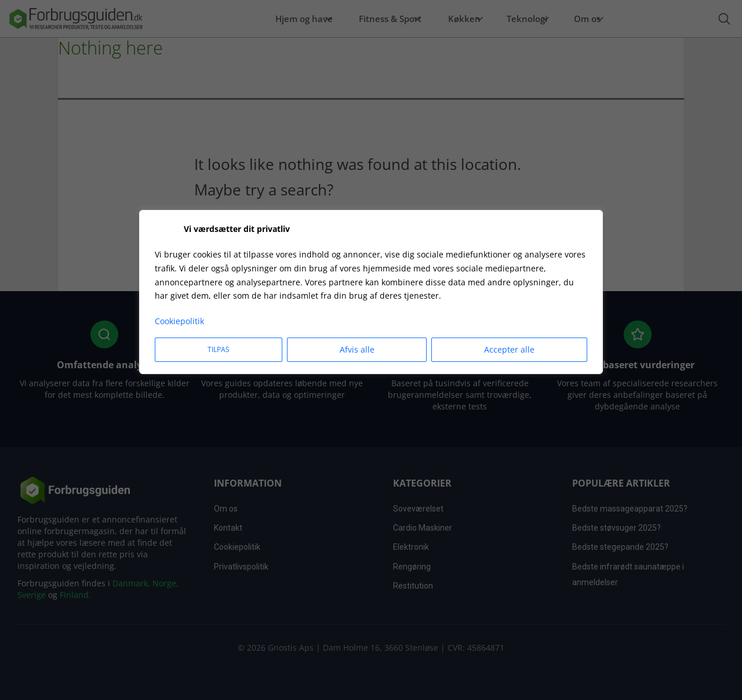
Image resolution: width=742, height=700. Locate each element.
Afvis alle (357, 349)
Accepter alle (509, 349)
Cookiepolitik (179, 321)
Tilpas (219, 349)
